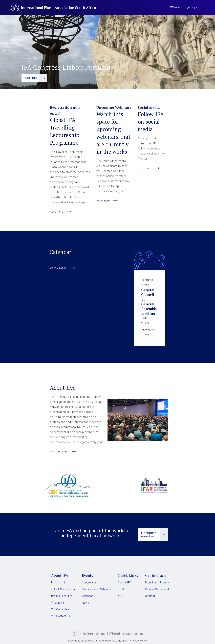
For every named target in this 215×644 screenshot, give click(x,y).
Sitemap (122, 641)
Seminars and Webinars (96, 589)
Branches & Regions (157, 583)
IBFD (121, 589)
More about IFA (63, 452)
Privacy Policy (138, 641)
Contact (150, 596)
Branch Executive (62, 596)
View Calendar (62, 268)
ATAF (121, 596)
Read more (60, 212)
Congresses (89, 583)
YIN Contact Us (61, 616)
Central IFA (125, 583)
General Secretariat (157, 589)
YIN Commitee (60, 609)
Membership (59, 583)
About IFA (60, 575)
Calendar (87, 596)
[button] (101, 86)
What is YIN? (59, 603)
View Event (148, 332)
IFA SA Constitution (63, 589)
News (85, 603)
